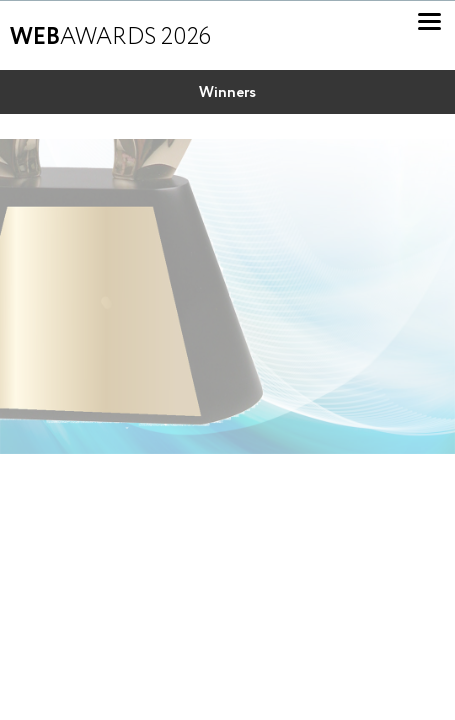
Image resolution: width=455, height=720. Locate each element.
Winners (227, 93)
